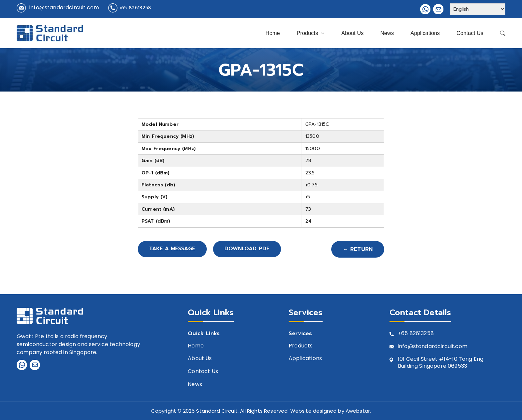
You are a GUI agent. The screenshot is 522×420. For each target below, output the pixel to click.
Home (273, 33)
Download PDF (249, 249)
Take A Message (173, 249)
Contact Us (470, 33)
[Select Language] (478, 9)
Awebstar (358, 411)
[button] (321, 33)
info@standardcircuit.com (64, 7)
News (387, 33)
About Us (352, 33)
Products (311, 33)
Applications (425, 33)
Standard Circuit (217, 411)
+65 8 (405, 334)
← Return (358, 249)
